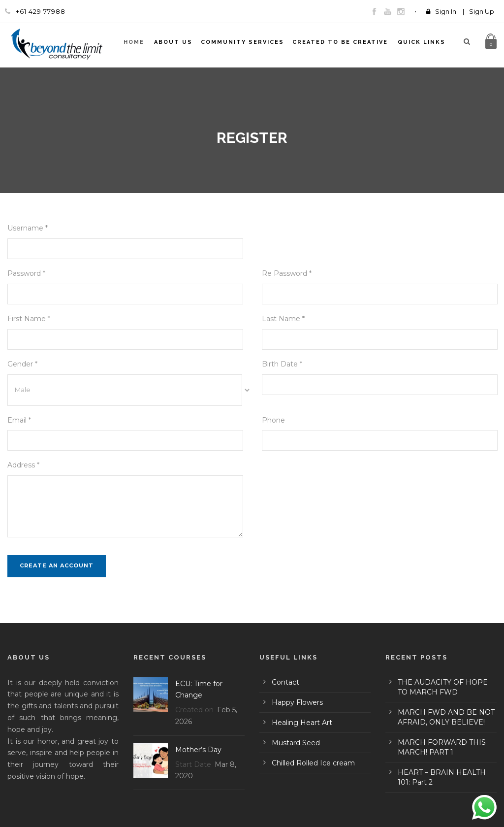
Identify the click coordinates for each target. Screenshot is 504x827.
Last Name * (283, 319)
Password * (26, 273)
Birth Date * (282, 364)
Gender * (22, 364)
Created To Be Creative (340, 42)
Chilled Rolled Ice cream (313, 763)
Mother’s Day (198, 750)
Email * (19, 420)
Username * (28, 228)
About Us (173, 42)
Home (134, 42)
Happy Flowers (297, 702)
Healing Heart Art (302, 723)
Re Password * (287, 273)
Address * (23, 465)
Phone (273, 420)
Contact (285, 682)
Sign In (446, 11)
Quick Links (422, 42)
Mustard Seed (296, 743)
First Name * (29, 319)
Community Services (242, 42)
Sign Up (482, 11)
